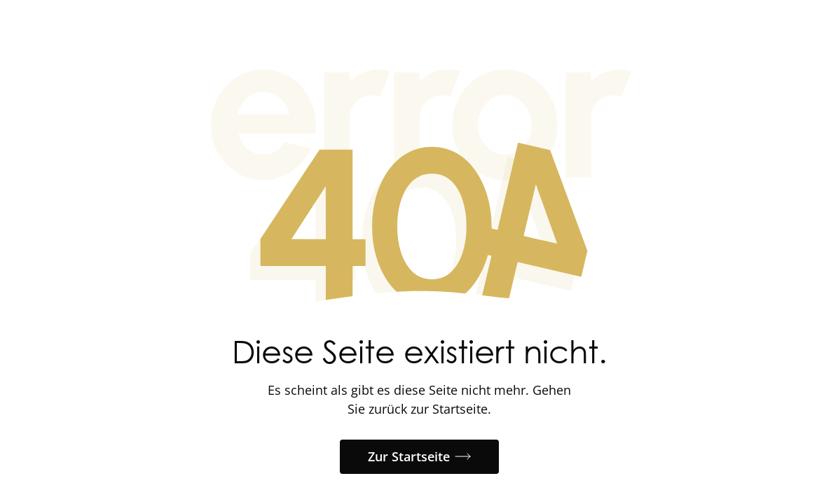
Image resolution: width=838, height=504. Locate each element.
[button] (419, 457)
